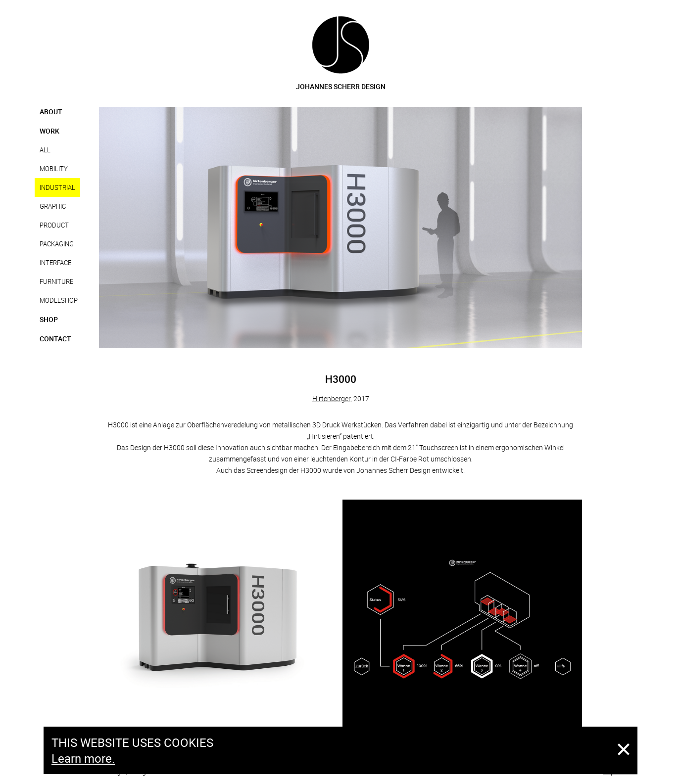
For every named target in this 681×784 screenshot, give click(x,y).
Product (54, 225)
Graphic (53, 206)
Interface (55, 263)
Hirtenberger (331, 398)
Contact (55, 339)
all (45, 150)
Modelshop (59, 300)
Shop (49, 319)
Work (49, 131)
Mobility (54, 169)
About (51, 112)
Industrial (57, 187)
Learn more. (83, 758)
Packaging (57, 244)
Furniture (56, 281)
